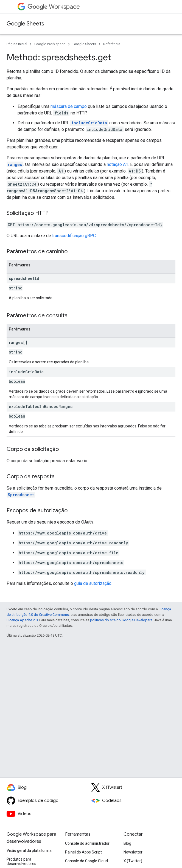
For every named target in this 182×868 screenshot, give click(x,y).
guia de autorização (93, 583)
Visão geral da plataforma (29, 850)
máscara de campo (69, 106)
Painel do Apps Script (83, 852)
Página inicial (17, 44)
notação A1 (117, 164)
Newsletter (133, 852)
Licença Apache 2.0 (22, 620)
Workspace (54, 7)
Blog (127, 843)
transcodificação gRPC (74, 236)
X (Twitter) (133, 861)
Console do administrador (87, 843)
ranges (15, 164)
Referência (112, 44)
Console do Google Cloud (86, 861)
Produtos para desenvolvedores (21, 861)
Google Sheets (25, 24)
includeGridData (89, 123)
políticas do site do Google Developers (121, 620)
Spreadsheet (21, 495)
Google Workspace (50, 44)
